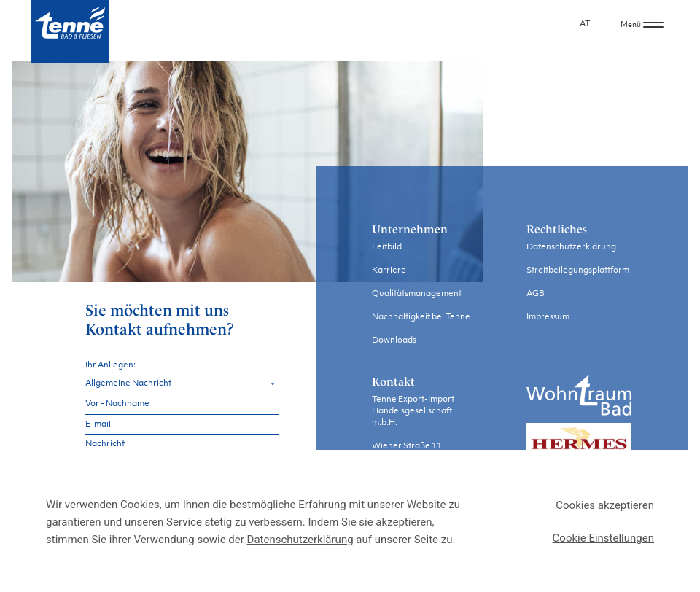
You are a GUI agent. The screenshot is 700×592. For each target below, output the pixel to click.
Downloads (394, 341)
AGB (536, 294)
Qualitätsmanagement (417, 294)
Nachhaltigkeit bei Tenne (421, 318)
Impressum (548, 318)
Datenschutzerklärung (571, 248)
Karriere (389, 271)
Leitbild (387, 248)
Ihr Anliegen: (110, 365)
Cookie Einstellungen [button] (603, 538)
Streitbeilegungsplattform (578, 271)
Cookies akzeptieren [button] (605, 505)
